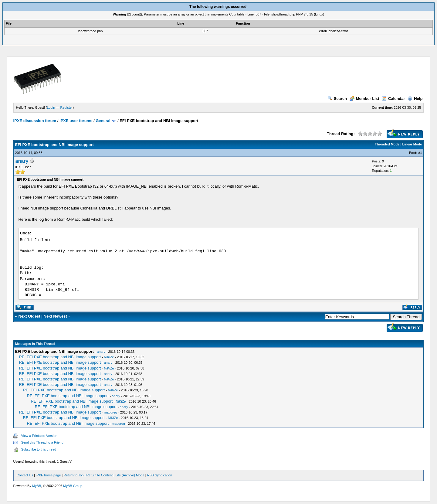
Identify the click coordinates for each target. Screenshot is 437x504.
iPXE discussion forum (35, 121)
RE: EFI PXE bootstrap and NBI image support (60, 357)
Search (337, 99)
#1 (420, 153)
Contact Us (25, 475)
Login (51, 107)
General (103, 121)
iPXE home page (48, 475)
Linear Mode (412, 144)
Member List (364, 99)
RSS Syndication (160, 475)
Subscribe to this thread (39, 449)
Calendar (393, 99)
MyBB (37, 486)
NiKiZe (109, 357)
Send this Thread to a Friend (42, 442)
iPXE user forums (76, 121)
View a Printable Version (39, 436)
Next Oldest (29, 316)
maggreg (110, 412)
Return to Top (74, 475)
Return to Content (99, 475)
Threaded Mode (387, 144)
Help (415, 99)
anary (22, 161)
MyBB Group (73, 486)
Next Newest (55, 316)
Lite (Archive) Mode (130, 475)
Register (67, 107)
